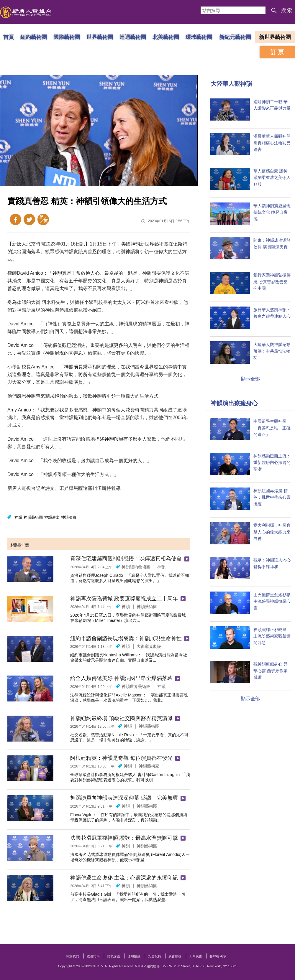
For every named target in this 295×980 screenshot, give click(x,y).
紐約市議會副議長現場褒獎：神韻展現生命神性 (126, 638)
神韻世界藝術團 (136, 686)
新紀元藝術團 (235, 37)
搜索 (287, 10)
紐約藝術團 (34, 37)
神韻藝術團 (33, 517)
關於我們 (73, 956)
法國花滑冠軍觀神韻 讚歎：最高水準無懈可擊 (124, 838)
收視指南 (93, 956)
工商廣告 (196, 956)
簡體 (43, 219)
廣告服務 (175, 956)
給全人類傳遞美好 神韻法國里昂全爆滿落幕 (121, 678)
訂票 (278, 52)
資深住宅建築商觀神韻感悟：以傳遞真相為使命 (126, 559)
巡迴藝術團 (133, 37)
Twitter (29, 219)
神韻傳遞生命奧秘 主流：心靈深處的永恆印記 (124, 878)
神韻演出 (52, 517)
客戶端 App (218, 956)
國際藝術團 (67, 37)
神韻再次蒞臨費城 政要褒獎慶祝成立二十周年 (124, 599)
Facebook (15, 219)
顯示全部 (250, 379)
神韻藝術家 (149, 766)
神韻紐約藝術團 (136, 567)
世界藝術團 (100, 37)
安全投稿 (155, 956)
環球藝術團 (199, 37)
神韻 (135, 244)
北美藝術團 (166, 37)
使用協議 (134, 956)
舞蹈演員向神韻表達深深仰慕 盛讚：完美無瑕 (124, 798)
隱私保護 (114, 956)
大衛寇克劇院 (149, 646)
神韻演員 (73, 367)
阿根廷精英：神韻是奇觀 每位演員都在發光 (121, 758)
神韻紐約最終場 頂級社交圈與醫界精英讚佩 (121, 718)
